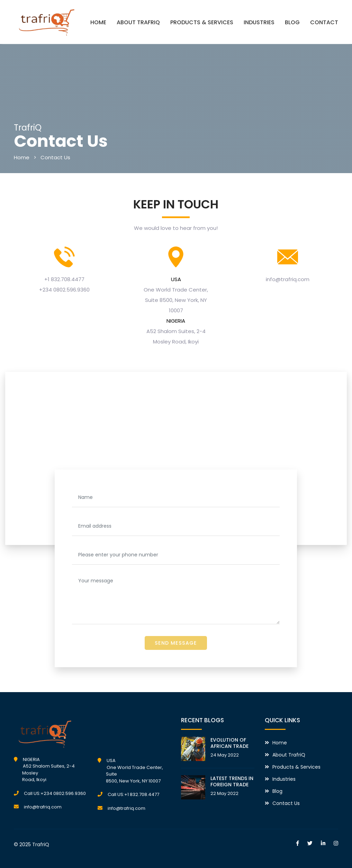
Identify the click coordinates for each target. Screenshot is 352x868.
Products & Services (296, 767)
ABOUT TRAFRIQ (138, 22)
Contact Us (55, 157)
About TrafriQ (289, 755)
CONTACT (324, 22)
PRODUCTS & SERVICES (202, 22)
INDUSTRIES (259, 22)
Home (22, 157)
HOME (98, 22)
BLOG (292, 22)
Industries (284, 779)
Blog (277, 791)
